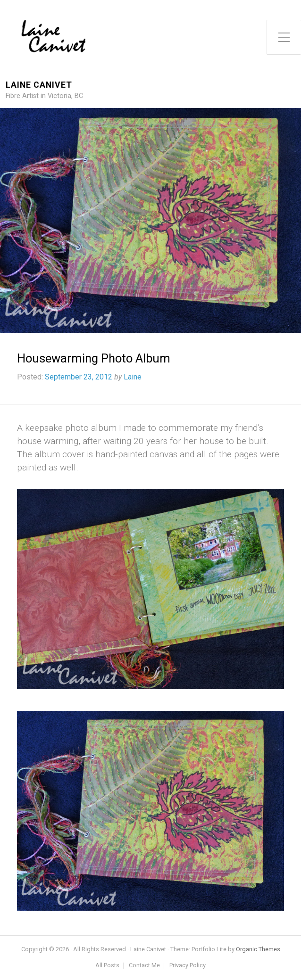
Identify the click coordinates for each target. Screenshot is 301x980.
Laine (133, 377)
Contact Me (144, 966)
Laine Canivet (39, 85)
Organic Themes (258, 949)
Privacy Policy (188, 966)
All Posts (107, 966)
